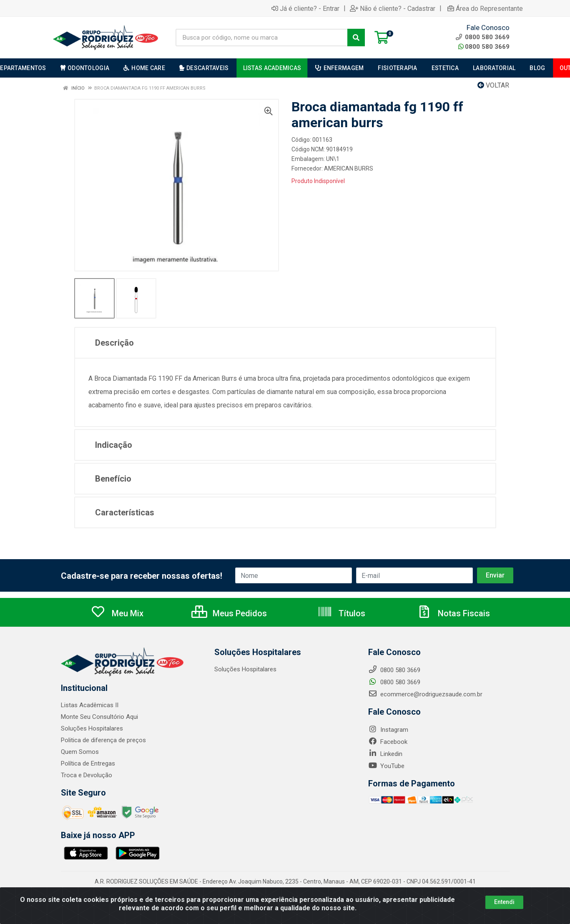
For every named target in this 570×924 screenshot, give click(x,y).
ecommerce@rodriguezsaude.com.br (425, 694)
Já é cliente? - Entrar (305, 8)
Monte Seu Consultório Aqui (99, 717)
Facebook (388, 742)
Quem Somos (80, 752)
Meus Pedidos (229, 613)
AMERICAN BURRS (349, 168)
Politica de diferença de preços (103, 740)
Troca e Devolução (87, 775)
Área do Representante (485, 8)
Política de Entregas (88, 763)
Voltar (493, 85)
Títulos (341, 613)
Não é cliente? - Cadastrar (393, 8)
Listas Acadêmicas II (90, 705)
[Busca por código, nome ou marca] (262, 38)
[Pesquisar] (356, 38)
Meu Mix (117, 613)
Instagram (388, 730)
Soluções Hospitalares (92, 728)
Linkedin (385, 754)
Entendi (504, 902)
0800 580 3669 (484, 47)
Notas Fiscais (453, 613)
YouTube (386, 766)
